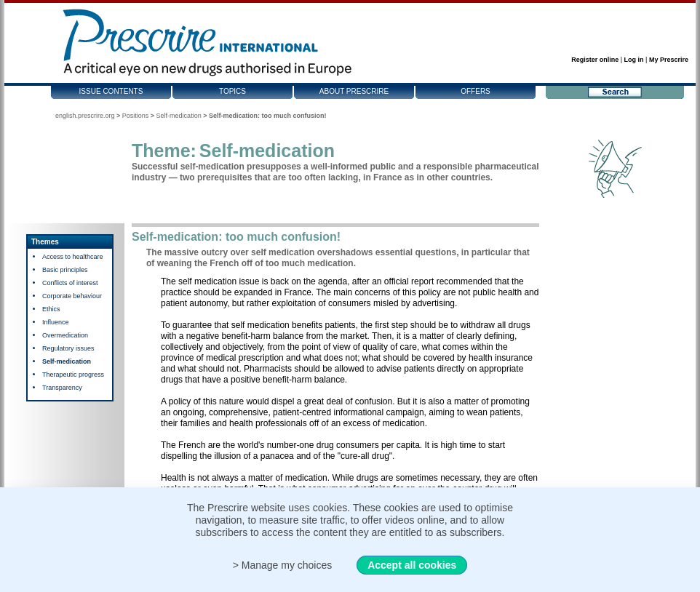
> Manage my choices (283, 565)
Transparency (62, 388)
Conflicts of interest (70, 283)
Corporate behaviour (72, 296)
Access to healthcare (73, 257)
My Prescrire (669, 60)
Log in (634, 60)
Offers (476, 91)
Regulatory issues (68, 348)
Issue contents (111, 91)
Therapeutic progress (73, 375)
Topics (232, 91)
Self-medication (179, 116)
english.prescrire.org (85, 116)
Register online (595, 60)
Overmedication (65, 335)
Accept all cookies (412, 565)
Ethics (51, 309)
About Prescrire (354, 91)
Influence (56, 322)
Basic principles (65, 270)
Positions (136, 116)
